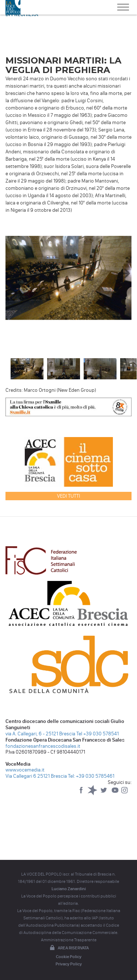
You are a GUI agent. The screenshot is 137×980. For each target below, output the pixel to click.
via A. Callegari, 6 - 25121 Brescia (40, 734)
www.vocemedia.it (25, 770)
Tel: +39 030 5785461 (91, 776)
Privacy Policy (69, 964)
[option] (68, 280)
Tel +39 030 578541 (98, 734)
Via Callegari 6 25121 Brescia (36, 776)
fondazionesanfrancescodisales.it (43, 746)
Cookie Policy (69, 957)
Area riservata (69, 948)
